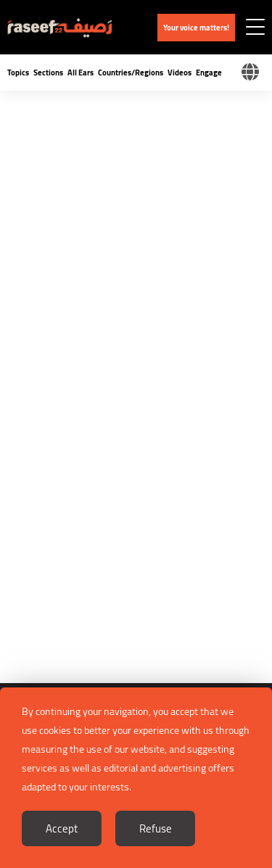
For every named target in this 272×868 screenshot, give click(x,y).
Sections (48, 73)
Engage (209, 73)
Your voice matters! (196, 28)
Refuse (156, 828)
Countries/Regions (131, 73)
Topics (18, 73)
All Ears (81, 73)
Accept (62, 828)
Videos (180, 73)
